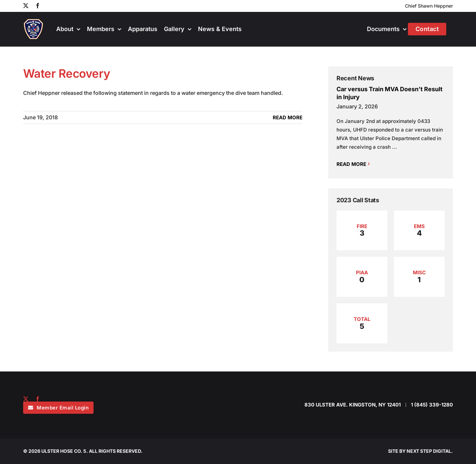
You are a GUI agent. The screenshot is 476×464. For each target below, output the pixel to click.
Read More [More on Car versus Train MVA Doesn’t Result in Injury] (351, 164)
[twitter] (26, 399)
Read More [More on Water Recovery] (288, 117)
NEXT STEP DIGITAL (429, 451)
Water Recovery (67, 73)
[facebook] (38, 399)
